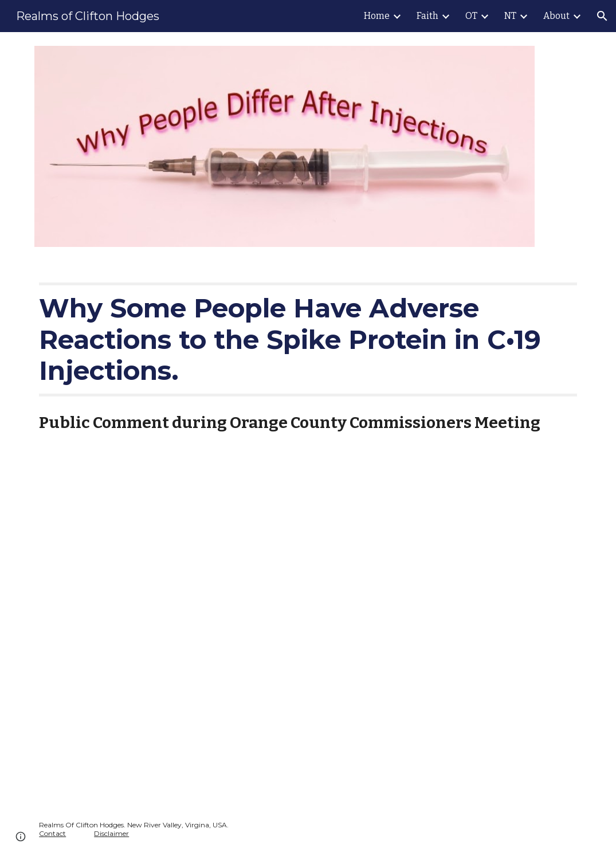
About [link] (556, 16)
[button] (602, 16)
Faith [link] (427, 16)
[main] (308, 339)
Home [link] (377, 16)
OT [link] (471, 16)
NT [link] (510, 16)
